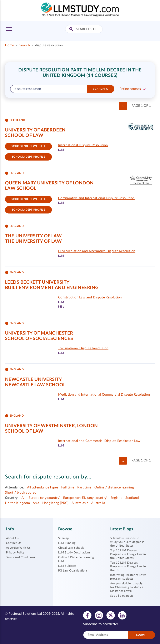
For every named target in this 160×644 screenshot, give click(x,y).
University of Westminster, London (51, 426)
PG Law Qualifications (73, 571)
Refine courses (130, 89)
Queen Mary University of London (49, 183)
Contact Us (14, 543)
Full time (68, 487)
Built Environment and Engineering (52, 288)
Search (25, 45)
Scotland (132, 498)
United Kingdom (17, 503)
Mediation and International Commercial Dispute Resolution (104, 395)
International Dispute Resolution (83, 145)
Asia (36, 503)
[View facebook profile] (87, 615)
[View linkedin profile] (122, 615)
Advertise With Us (18, 548)
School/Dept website (29, 146)
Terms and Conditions (21, 557)
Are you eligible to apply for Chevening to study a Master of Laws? (127, 587)
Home (9, 45)
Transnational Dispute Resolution (83, 348)
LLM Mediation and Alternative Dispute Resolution (97, 251)
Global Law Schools (71, 548)
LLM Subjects (67, 566)
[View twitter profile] (111, 615)
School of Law (24, 135)
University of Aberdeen (35, 130)
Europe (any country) (44, 498)
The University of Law (33, 236)
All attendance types (43, 487)
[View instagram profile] (99, 615)
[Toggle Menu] (9, 29)
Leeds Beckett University (37, 282)
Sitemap (64, 538)
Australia (98, 503)
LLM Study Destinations (74, 553)
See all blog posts (122, 596)
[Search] (101, 89)
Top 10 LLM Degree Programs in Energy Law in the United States (128, 554)
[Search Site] (72, 30)
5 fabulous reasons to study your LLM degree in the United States (127, 542)
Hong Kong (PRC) (55, 503)
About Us (12, 538)
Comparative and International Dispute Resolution (96, 198)
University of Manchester (39, 333)
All (24, 498)
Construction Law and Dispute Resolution (90, 297)
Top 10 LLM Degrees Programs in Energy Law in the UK (128, 567)
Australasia (80, 503)
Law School (21, 188)
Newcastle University (34, 379)
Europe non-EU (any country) (85, 498)
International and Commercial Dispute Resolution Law (99, 441)
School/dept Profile (29, 157)
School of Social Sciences (39, 339)
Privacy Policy (15, 553)
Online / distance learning (114, 487)
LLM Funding (67, 543)
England (116, 498)
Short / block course (21, 493)
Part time (84, 487)
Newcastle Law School (35, 385)
